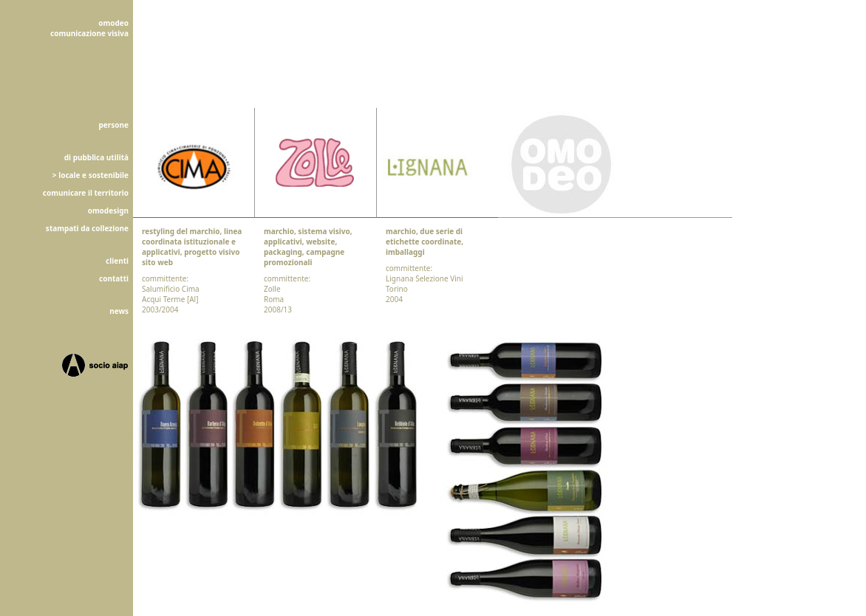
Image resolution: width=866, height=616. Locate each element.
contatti (114, 278)
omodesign (108, 211)
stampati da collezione (87, 228)
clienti (117, 261)
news (119, 311)
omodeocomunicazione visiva (89, 28)
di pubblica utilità (96, 157)
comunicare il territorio (86, 193)
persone (114, 125)
